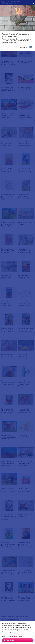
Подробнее (18, 636)
